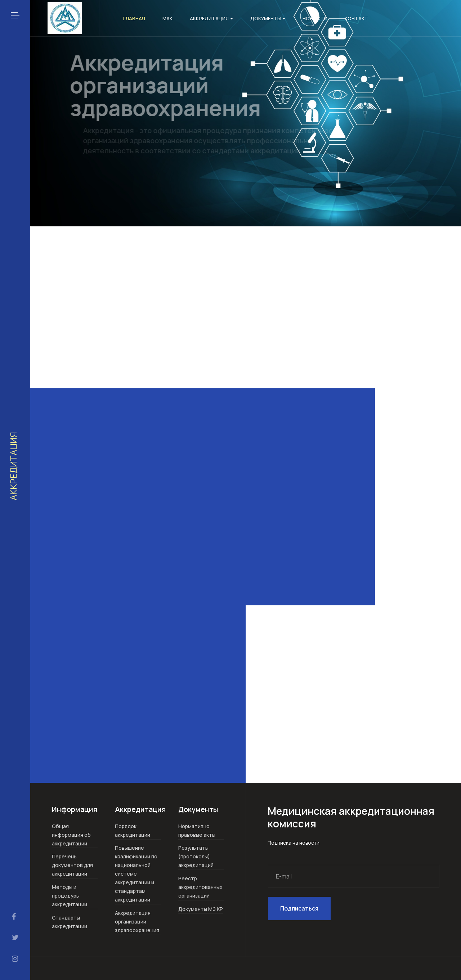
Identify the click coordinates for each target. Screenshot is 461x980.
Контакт (356, 18)
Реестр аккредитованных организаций (200, 887)
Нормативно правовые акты (197, 830)
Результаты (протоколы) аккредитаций (196, 856)
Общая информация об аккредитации (71, 835)
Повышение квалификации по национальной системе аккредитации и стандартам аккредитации (136, 874)
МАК (167, 18)
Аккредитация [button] (211, 18)
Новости (315, 18)
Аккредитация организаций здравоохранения (137, 922)
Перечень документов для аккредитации (72, 865)
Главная (134, 18)
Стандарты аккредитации (70, 922)
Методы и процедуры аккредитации (70, 896)
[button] (15, 15)
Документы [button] (268, 18)
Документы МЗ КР (201, 909)
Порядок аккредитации (133, 830)
